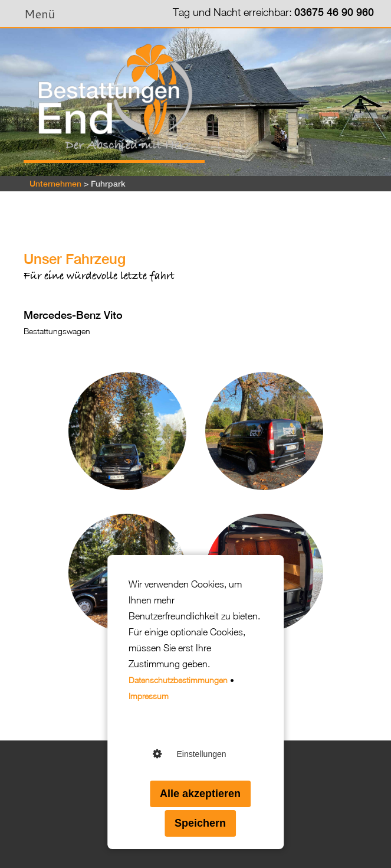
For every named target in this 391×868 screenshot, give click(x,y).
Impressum (149, 696)
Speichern (200, 823)
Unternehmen (55, 184)
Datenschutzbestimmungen (178, 680)
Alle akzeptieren (200, 794)
